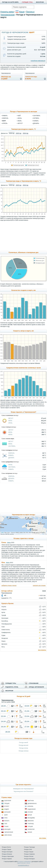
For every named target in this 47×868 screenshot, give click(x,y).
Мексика (31, 821)
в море (31, 78)
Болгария (8, 801)
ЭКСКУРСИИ (40, 2)
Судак (3, 635)
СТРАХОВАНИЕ (34, 683)
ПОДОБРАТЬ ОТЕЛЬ (12, 687)
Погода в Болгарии (7, 852)
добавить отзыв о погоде (9, 585)
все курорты (42, 650)
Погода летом (23, 748)
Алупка (4, 607)
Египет (7, 806)
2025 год (19, 133)
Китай (30, 815)
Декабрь (11, 458)
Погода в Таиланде (29, 847)
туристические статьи (23, 863)
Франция (7, 829)
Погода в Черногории (8, 856)
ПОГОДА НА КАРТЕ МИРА (10, 2)
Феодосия (5, 638)
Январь (11, 455)
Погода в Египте (6, 847)
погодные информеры (25, 862)
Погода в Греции (29, 852)
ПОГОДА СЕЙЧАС (7, 591)
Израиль (30, 806)
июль (20, 121)
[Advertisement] (23, 29)
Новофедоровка (7, 624)
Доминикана (32, 803)
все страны (43, 838)
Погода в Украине (7, 859)
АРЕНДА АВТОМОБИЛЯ (36, 687)
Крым (22, 12)
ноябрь (36, 121)
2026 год (12, 133)
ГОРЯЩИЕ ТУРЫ (27, 2)
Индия (6, 809)
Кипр (6, 815)
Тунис (6, 826)
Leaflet (2, 533)
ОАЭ (6, 824)
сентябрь (37, 116)
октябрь (36, 118)
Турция (30, 826)
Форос (3, 641)
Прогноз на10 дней (6, 78)
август (20, 123)
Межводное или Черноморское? (23, 789)
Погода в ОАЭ (28, 849)
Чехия (30, 832)
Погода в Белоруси (29, 859)
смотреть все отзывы (39, 585)
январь (5, 116)
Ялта (3, 647)
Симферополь (6, 632)
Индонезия (32, 809)
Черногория (9, 832)
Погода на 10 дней (24, 696)
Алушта (4, 610)
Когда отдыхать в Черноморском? (23, 412)
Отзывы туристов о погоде (23, 538)
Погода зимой (23, 742)
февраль (5, 118)
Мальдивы (31, 818)
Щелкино (4, 644)
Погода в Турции (6, 849)
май (19, 116)
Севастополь (6, 630)
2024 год (25, 133)
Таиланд (31, 824)
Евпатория (5, 618)
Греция (7, 803)
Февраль (11, 453)
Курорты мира (7, 12)
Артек (3, 612)
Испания (7, 812)
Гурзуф (4, 615)
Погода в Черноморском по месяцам (23, 112)
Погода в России (29, 856)
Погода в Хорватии (29, 854)
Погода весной (23, 745)
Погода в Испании (7, 854)
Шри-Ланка (8, 835)
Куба (6, 818)
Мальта (7, 821)
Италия (30, 812)
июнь (20, 118)
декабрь (36, 123)
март (4, 121)
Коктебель (5, 621)
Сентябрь (12, 446)
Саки (3, 627)
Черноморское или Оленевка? (23, 791)
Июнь (10, 423)
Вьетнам (31, 801)
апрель (5, 123)
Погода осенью (23, 751)
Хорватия (31, 829)
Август (11, 418)
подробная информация (38, 61)
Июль (10, 421)
